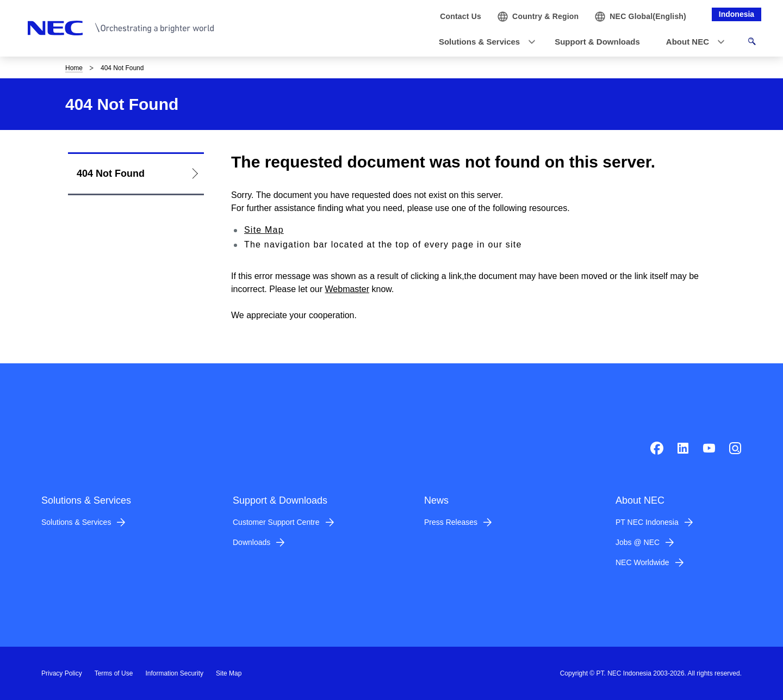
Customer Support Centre (276, 522)
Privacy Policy (62, 673)
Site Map (264, 230)
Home (74, 68)
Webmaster (347, 289)
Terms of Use (114, 673)
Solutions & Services (76, 522)
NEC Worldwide (642, 562)
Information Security (174, 673)
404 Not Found (111, 174)
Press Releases (451, 522)
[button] (484, 42)
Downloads (251, 542)
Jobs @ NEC (638, 542)
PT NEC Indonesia (647, 522)
